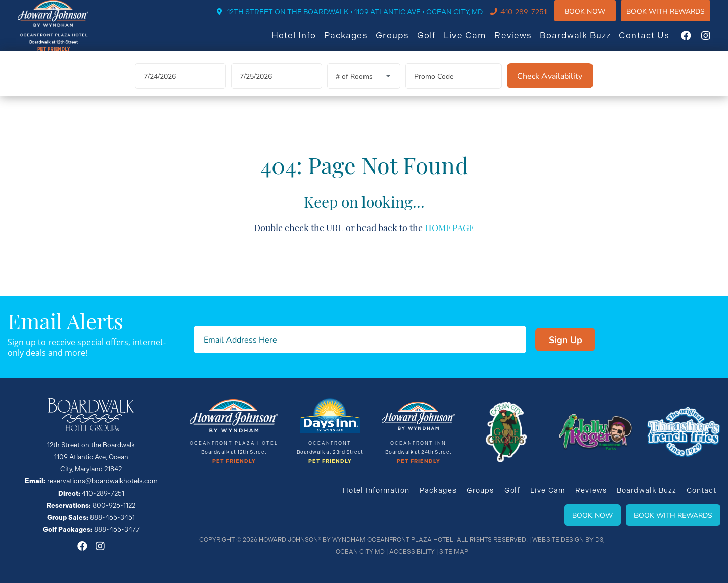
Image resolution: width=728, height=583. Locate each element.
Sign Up (565, 339)
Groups (402, 42)
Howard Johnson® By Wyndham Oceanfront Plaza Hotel (356, 540)
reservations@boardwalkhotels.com (102, 481)
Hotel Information (376, 490)
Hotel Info (304, 42)
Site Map (454, 552)
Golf (437, 42)
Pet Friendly (234, 461)
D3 (599, 540)
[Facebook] (696, 42)
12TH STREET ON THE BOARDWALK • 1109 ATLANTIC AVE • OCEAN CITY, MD (365, 19)
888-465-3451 (112, 518)
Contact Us (654, 42)
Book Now (595, 17)
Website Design (558, 540)
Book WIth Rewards (676, 17)
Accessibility (412, 552)
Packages (356, 42)
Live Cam (475, 42)
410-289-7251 (534, 19)
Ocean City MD (360, 552)
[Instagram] (716, 42)
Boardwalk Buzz (585, 42)
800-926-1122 (114, 505)
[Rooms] (364, 88)
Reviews (523, 42)
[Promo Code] (453, 88)
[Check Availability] (550, 88)
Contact (701, 490)
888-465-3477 (117, 530)
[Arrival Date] (180, 88)
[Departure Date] (277, 88)
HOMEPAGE (450, 239)
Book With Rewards (673, 515)
